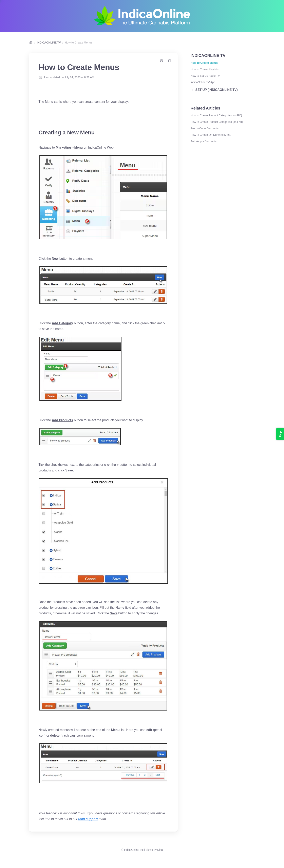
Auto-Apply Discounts (204, 141)
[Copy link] (170, 61)
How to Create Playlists (205, 69)
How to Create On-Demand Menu (211, 135)
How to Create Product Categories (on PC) (216, 115)
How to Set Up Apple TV (205, 76)
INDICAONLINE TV (49, 43)
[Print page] (162, 61)
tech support (88, 819)
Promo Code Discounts (205, 128)
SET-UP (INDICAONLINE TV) (214, 90)
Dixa (160, 850)
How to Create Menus (79, 43)
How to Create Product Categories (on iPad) (217, 122)
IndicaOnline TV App (203, 82)
